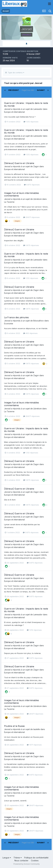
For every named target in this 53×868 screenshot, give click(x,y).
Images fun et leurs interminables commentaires (22, 194)
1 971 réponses (34, 745)
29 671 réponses (31, 217)
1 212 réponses (31, 122)
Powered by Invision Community (27, 864)
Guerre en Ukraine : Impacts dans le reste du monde (26, 104)
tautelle (37, 729)
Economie (9, 324)
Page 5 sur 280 (28, 92)
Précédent (14, 90)
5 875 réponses (32, 185)
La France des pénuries (16, 317)
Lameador (38, 109)
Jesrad (7, 109)
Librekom (38, 199)
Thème (18, 858)
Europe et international (14, 112)
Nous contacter (21, 861)
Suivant (41, 90)
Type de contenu (15, 73)
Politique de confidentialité (36, 858)
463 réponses (30, 333)
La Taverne (9, 202)
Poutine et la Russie (14, 726)
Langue (7, 858)
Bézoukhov (39, 321)
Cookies (35, 861)
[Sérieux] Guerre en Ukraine (19, 163)
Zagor (36, 166)
